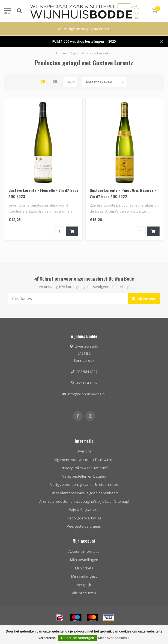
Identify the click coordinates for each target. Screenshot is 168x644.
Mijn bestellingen (84, 560)
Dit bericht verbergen (78, 638)
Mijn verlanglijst (84, 576)
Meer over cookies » (114, 638)
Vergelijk (84, 585)
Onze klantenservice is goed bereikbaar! (84, 493)
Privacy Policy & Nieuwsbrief (84, 468)
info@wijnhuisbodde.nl (86, 394)
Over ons (84, 451)
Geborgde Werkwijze (84, 518)
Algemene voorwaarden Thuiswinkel (84, 460)
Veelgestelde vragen (84, 526)
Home (61, 53)
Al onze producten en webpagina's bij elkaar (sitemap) (84, 501)
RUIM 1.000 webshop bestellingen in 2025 (84, 41)
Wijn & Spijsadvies (84, 510)
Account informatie (84, 551)
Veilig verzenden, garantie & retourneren (84, 484)
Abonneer (144, 299)
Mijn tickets (84, 568)
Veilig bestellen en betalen (84, 476)
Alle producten (84, 593)
